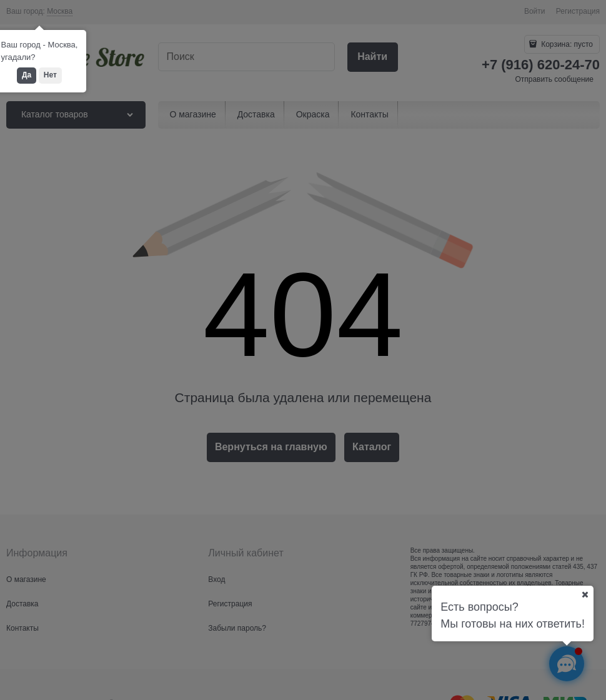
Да (27, 75)
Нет (50, 75)
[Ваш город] (585, 594)
